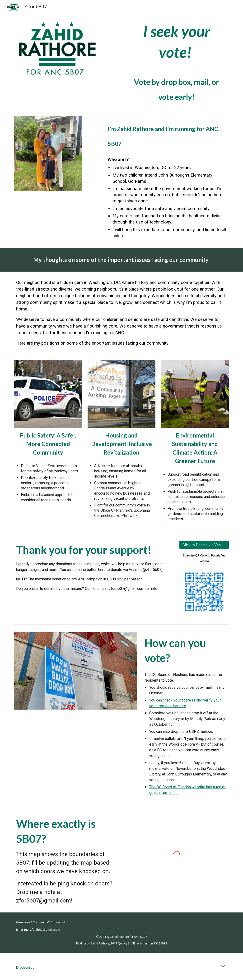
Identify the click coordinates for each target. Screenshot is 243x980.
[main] (177, 62)
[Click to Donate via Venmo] (204, 545)
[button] (223, 966)
